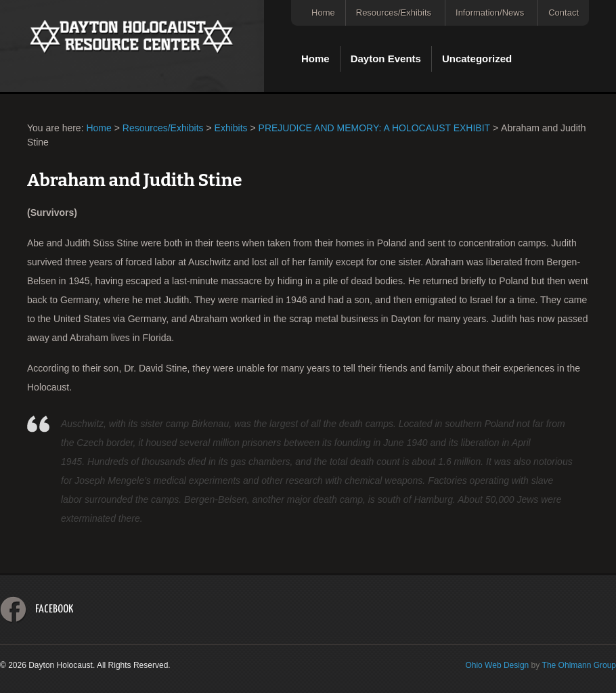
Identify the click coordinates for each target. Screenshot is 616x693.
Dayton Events (386, 59)
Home (323, 13)
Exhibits (231, 128)
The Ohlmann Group (579, 665)
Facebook (54, 609)
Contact (564, 13)
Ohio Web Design (497, 665)
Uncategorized (477, 59)
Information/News (490, 13)
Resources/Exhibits (394, 13)
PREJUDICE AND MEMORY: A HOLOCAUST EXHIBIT (375, 128)
